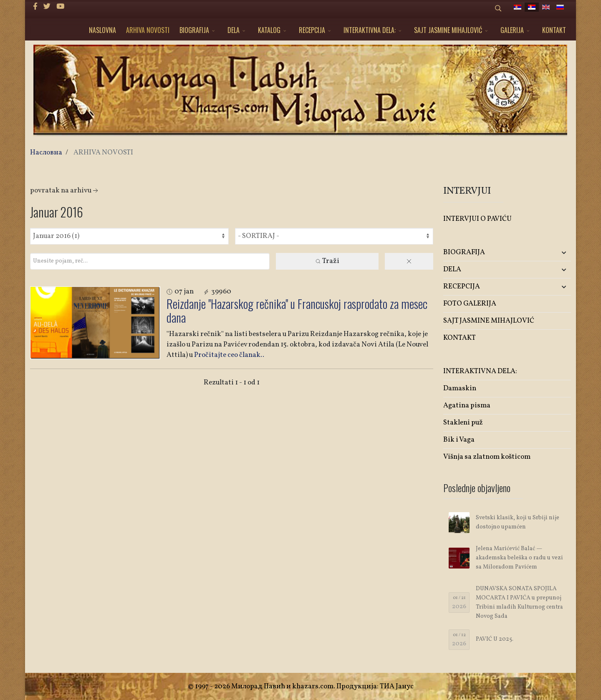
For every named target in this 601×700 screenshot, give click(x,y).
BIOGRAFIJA (194, 30)
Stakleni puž (463, 423)
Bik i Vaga (459, 440)
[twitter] (47, 7)
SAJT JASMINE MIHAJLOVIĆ (448, 30)
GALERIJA (512, 30)
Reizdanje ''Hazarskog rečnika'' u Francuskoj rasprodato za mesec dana (297, 311)
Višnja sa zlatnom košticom (487, 457)
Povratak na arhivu (65, 191)
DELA (234, 30)
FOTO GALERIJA (470, 304)
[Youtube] (60, 7)
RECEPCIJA (312, 30)
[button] (550, 253)
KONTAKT (554, 30)
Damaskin (460, 388)
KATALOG (269, 30)
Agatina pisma (467, 406)
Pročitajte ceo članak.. (229, 355)
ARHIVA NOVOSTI (148, 30)
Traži (327, 261)
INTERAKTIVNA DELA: (370, 30)
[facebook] (35, 7)
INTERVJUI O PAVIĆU (477, 219)
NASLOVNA (102, 30)
